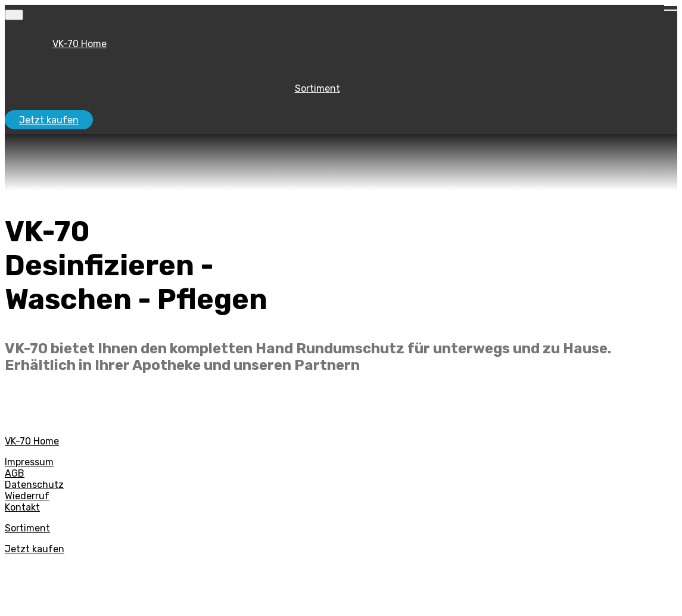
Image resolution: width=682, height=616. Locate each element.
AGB (15, 473)
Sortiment (317, 88)
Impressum (29, 462)
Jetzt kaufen (49, 120)
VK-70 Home (80, 44)
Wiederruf (27, 496)
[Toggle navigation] (14, 15)
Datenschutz (34, 485)
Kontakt (22, 507)
